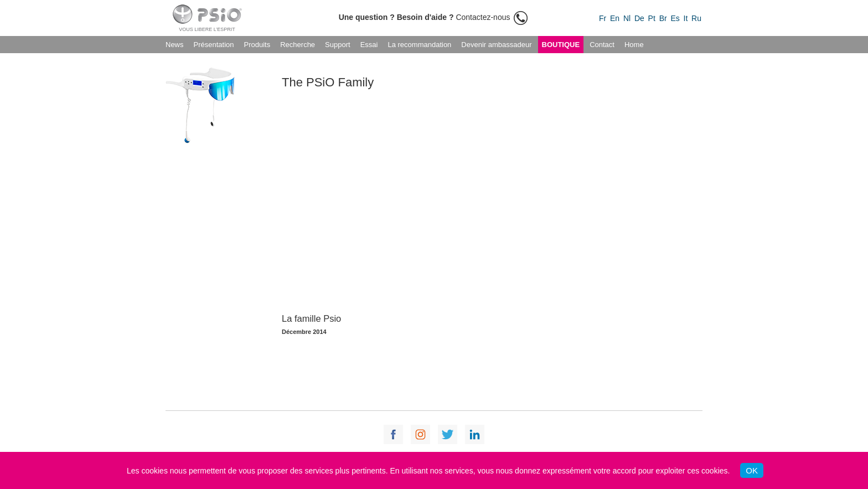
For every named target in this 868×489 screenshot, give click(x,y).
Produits (257, 45)
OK (752, 470)
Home (634, 45)
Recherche (298, 45)
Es (675, 18)
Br (663, 18)
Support (338, 45)
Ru (696, 18)
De (639, 18)
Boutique (561, 45)
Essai (369, 45)
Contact (602, 45)
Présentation (214, 45)
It (686, 18)
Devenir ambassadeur (496, 45)
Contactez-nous (433, 17)
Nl (627, 18)
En (615, 18)
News (175, 45)
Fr (603, 18)
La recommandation (419, 45)
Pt (652, 18)
